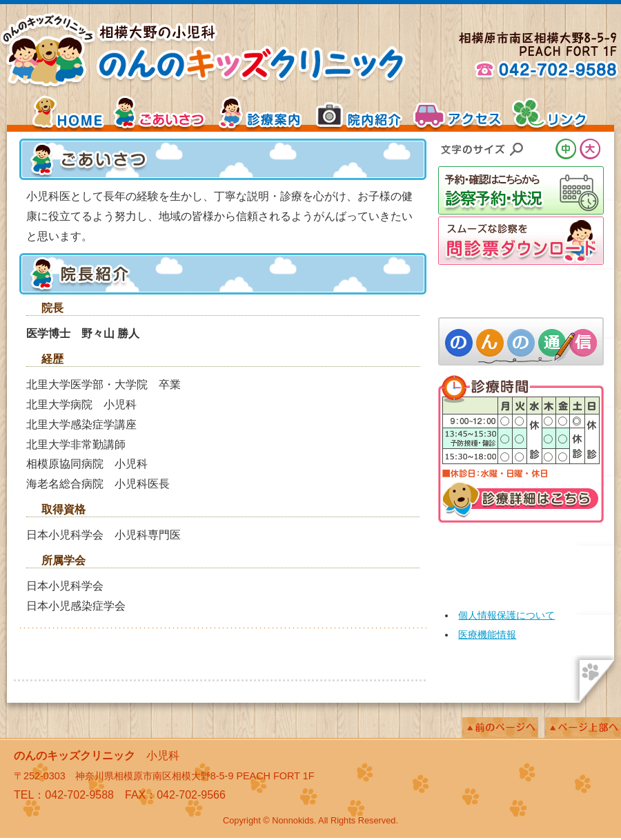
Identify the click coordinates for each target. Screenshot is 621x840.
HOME (55, 113)
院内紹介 (359, 113)
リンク (562, 113)
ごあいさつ (162, 113)
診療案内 (262, 113)
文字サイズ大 (592, 149)
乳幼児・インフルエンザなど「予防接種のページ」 (521, 291)
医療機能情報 (487, 634)
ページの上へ (583, 728)
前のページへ (500, 728)
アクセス (455, 113)
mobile (521, 561)
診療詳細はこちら (521, 502)
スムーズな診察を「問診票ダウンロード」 (521, 241)
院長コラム (521, 341)
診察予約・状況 (521, 190)
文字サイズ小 (543, 149)
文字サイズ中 (568, 149)
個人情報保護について (506, 615)
